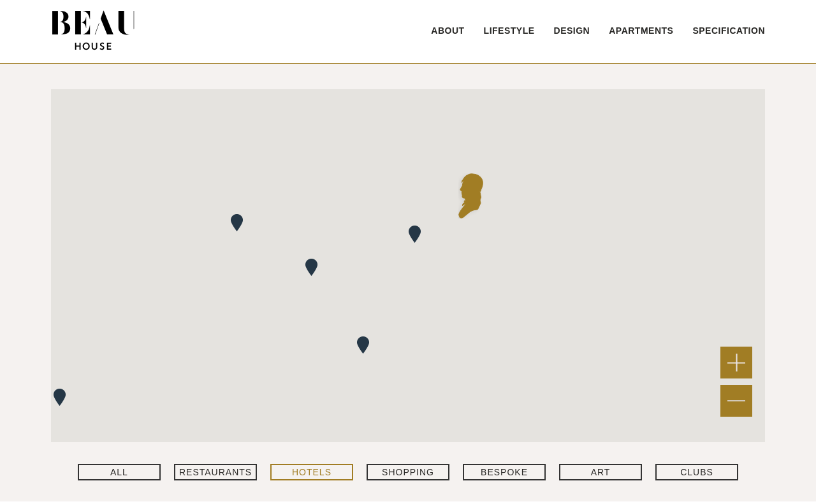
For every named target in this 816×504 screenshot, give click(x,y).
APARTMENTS (641, 31)
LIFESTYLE (509, 31)
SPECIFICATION (729, 31)
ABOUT (448, 31)
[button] (471, 196)
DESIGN (572, 31)
